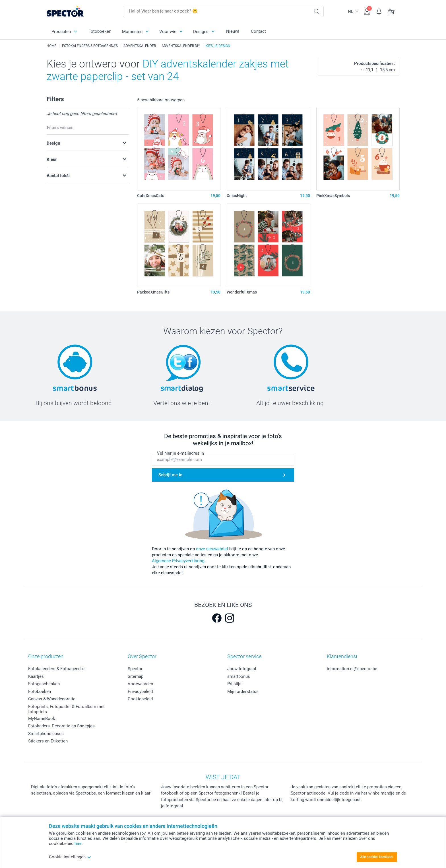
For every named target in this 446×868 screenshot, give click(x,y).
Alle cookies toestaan (376, 857)
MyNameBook (42, 719)
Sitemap (136, 676)
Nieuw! (233, 31)
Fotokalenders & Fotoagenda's (57, 669)
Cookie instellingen (70, 857)
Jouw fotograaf (242, 669)
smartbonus (239, 676)
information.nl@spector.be (352, 669)
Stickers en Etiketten (48, 741)
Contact (258, 31)
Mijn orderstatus (243, 691)
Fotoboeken (100, 31)
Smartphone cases (46, 734)
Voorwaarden (140, 684)
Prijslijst (235, 684)
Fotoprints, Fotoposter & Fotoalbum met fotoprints (66, 709)
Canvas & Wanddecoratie (52, 699)
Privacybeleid (140, 691)
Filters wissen (60, 128)
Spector (135, 669)
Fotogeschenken (44, 684)
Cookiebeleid (140, 699)
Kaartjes (36, 676)
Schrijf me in (170, 475)
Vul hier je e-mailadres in (180, 453)
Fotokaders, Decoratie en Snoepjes (61, 726)
